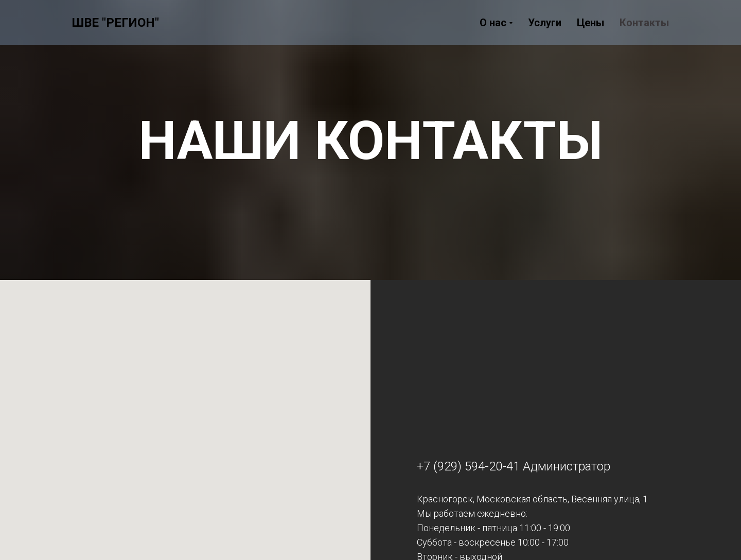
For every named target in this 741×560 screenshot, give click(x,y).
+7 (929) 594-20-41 (468, 466)
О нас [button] (493, 23)
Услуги (545, 23)
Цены (590, 23)
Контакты (644, 23)
